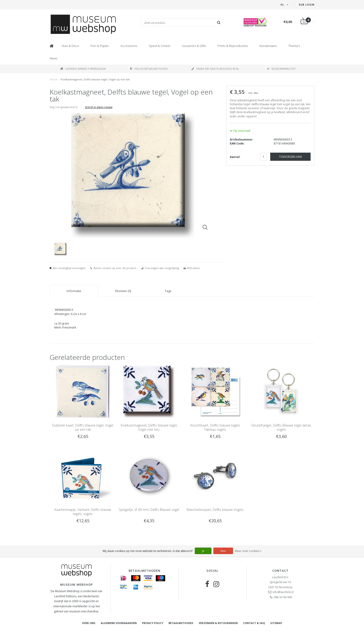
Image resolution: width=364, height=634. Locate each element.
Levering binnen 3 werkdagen (83, 69)
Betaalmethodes (181, 623)
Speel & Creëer (160, 46)
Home (54, 79)
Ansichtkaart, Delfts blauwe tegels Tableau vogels (215, 427)
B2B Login (307, 5)
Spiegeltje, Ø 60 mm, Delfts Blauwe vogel (149, 510)
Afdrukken (194, 268)
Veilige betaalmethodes (149, 69)
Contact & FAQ (254, 623)
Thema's (294, 46)
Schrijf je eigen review (99, 107)
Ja (203, 551)
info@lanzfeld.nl (283, 592)
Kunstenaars (268, 46)
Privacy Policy (153, 623)
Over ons (89, 623)
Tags (168, 291)
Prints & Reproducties (233, 46)
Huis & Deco (70, 46)
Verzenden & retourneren (218, 623)
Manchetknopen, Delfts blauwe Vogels (215, 510)
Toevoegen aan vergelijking (162, 268)
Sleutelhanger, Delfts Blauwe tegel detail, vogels (281, 427)
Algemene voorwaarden (119, 623)
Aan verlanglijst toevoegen (69, 268)
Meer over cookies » (248, 551)
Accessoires (129, 46)
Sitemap (276, 623)
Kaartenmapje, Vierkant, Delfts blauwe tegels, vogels (83, 512)
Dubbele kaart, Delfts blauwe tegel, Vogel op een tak (83, 427)
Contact (280, 571)
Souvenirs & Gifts (194, 46)
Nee (223, 551)
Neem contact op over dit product (115, 268)
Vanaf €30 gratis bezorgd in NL (215, 69)
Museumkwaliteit (281, 69)
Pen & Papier (100, 46)
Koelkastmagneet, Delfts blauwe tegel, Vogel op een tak (95, 79)
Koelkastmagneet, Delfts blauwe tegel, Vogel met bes (149, 427)
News (53, 58)
